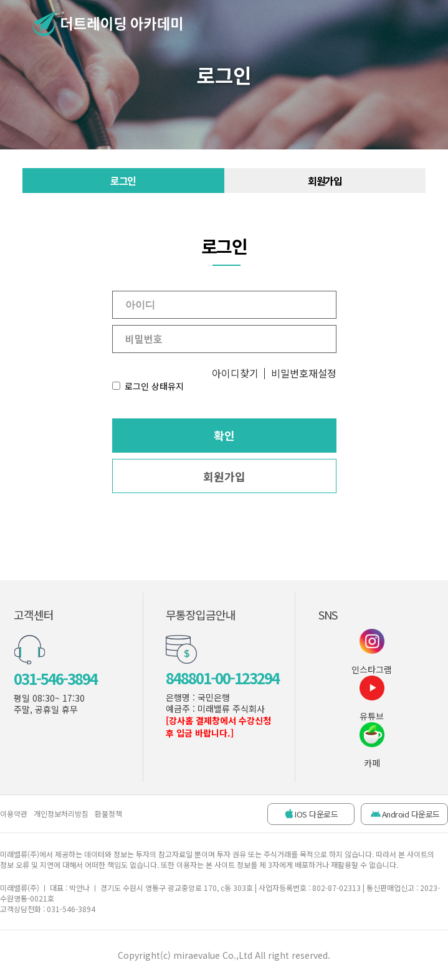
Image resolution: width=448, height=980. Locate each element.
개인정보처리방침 (61, 813)
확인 (224, 435)
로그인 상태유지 (154, 386)
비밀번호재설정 (304, 373)
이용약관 (14, 813)
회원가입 (325, 181)
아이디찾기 (235, 373)
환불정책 (108, 813)
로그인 (123, 181)
